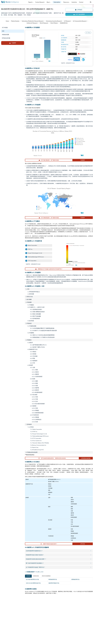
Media (3, 613)
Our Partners (18, 609)
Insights (3, 619)
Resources (66, 2)
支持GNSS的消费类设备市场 (33, 583)
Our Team (18, 606)
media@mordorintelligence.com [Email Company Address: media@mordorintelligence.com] (39, 625)
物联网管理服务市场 (54, 583)
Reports (31, 2)
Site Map (17, 635)
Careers (3, 629)
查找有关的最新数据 (46, 576)
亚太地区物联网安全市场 (32, 579)
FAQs (16, 616)
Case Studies (18, 619)
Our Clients (4, 609)
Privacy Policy (5, 632)
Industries (74, 2)
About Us (3, 606)
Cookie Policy (18, 632)
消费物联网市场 (75, 579)
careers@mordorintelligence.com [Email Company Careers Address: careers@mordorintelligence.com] (60, 610)
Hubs (16, 625)
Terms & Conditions (20, 629)
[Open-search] (91, 2)
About (49, 2)
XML (2, 635)
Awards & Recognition (7, 616)
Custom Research (40, 2)
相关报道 (28, 576)
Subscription (57, 2)
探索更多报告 (36, 576)
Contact (81, 2)
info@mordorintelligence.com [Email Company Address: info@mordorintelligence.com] (38, 620)
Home (3, 603)
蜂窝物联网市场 (53, 579)
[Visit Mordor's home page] (10, 2)
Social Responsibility (20, 613)
